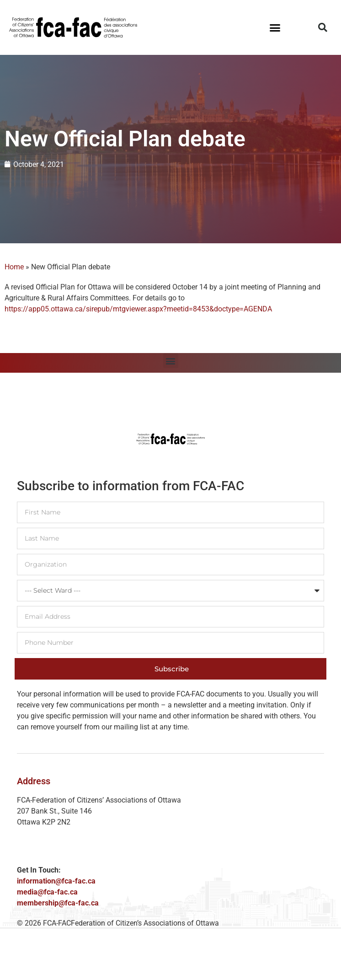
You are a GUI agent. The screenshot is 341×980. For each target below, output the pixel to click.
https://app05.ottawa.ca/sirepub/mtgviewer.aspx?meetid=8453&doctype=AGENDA (138, 309)
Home (14, 267)
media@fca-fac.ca (47, 892)
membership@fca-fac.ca (58, 903)
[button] (275, 27)
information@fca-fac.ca (56, 881)
